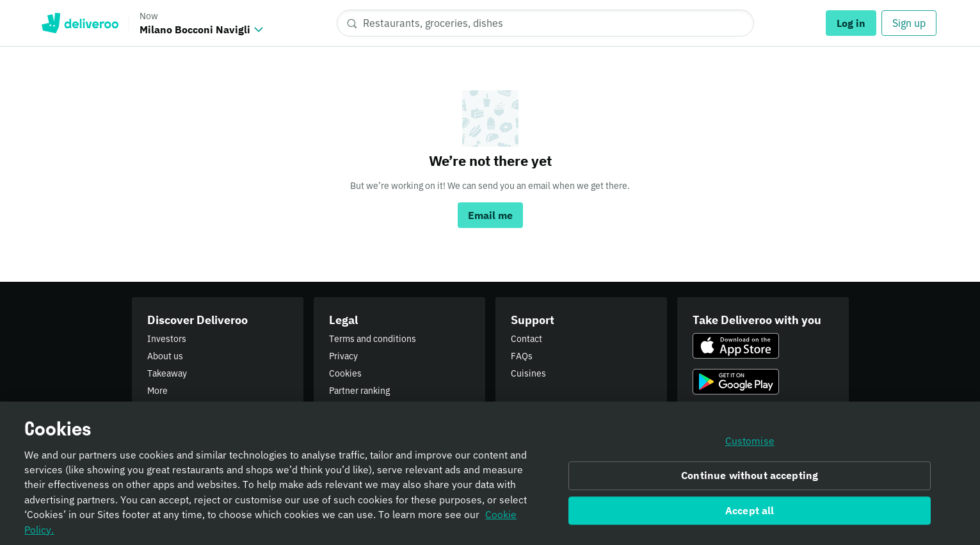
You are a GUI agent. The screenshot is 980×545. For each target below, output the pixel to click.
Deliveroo (80, 23)
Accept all (750, 514)
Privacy (343, 356)
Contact (526, 339)
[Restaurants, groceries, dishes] (545, 23)
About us (165, 356)
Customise (750, 444)
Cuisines (528, 373)
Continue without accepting (750, 478)
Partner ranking (359, 391)
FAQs (522, 356)
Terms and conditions (373, 339)
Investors (167, 339)
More (157, 391)
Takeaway (167, 373)
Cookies (345, 373)
